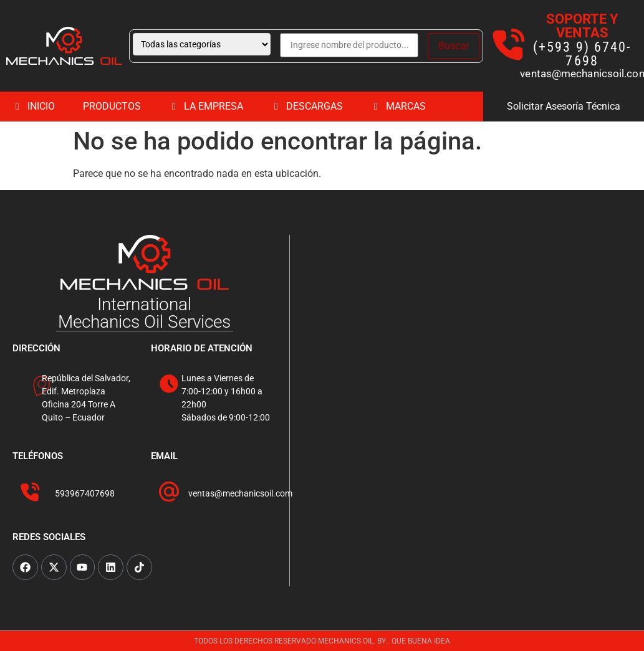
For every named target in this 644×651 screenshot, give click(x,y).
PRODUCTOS (112, 106)
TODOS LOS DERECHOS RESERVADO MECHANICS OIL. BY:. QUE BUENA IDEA (322, 641)
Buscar (454, 46)
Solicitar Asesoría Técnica (564, 106)
